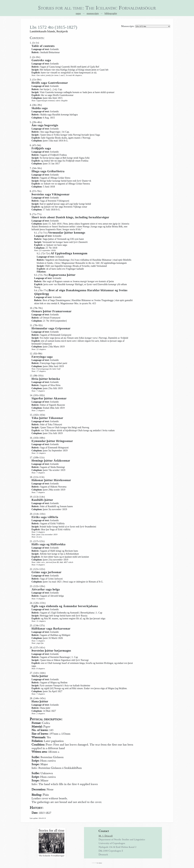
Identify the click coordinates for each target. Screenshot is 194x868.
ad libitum (100, 863)
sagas (78, 13)
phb (97, 863)
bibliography (111, 13)
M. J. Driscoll (106, 836)
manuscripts (93, 13)
